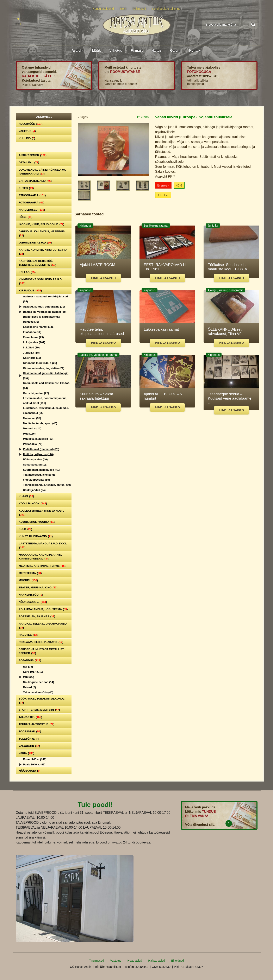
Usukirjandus (34, 490)
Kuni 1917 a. (34, 672)
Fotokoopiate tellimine (166, 9)
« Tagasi (83, 117)
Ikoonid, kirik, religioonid (42, 224)
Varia (27, 753)
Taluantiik (30, 717)
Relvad (30, 687)
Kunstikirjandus (36, 393)
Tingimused (97, 961)
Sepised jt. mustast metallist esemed (41, 651)
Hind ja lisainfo (103, 278)
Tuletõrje (29, 739)
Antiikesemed (33, 155)
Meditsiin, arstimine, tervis (42, 566)
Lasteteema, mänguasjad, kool (43, 545)
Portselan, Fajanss (37, 616)
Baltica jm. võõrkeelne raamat (45, 312)
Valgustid (29, 746)
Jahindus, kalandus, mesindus (42, 233)
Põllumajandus (35, 459)
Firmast (137, 50)
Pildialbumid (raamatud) (41, 449)
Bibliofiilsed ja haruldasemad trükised (42, 319)
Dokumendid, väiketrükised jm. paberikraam (42, 172)
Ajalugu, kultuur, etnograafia (45, 307)
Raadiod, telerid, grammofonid (43, 626)
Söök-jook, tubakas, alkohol (42, 701)
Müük (96, 50)
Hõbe (26, 217)
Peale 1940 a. (34, 764)
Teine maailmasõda (38, 692)
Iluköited (31, 347)
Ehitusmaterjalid (35, 181)
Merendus (32, 428)
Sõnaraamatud (35, 465)
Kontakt (195, 50)
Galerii (175, 50)
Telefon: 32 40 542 (136, 967)
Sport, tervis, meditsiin (39, 710)
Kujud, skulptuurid (37, 522)
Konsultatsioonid (103, 9)
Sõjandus (30, 660)
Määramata (30, 771)
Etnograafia (32, 195)
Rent (123, 9)
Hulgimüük (31, 124)
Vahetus (116, 50)
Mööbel (28, 580)
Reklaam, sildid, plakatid (41, 642)
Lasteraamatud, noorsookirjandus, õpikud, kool (45, 401)
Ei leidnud (178, 961)
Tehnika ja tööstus (37, 724)
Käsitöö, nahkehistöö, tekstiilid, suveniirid (38, 263)
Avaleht (77, 50)
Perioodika (33, 444)
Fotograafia (32, 203)
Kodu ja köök (33, 503)
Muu (29, 434)
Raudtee (28, 635)
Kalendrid (32, 358)
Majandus (32, 418)
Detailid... (29, 162)
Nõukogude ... (33, 602)
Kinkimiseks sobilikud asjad (40, 281)
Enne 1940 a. (35, 759)
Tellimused (139, 9)
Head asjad (135, 961)
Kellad (27, 272)
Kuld (26, 529)
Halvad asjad (157, 961)
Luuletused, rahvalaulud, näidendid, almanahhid (46, 410)
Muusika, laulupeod (38, 439)
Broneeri (163, 186)
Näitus (156, 50)
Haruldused (32, 210)
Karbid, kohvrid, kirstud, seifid (43, 252)
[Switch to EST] (18, 22)
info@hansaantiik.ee (108, 967)
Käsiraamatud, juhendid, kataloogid (46, 376)
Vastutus (116, 961)
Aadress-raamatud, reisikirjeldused (46, 299)
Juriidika (31, 353)
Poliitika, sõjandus (38, 454)
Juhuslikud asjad (35, 243)
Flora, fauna (33, 337)
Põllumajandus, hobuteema (43, 609)
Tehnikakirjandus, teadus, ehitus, (47, 485)
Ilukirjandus (34, 342)
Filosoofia (32, 332)
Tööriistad (30, 731)
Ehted (26, 188)
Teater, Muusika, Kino (38, 587)
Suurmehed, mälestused (41, 470)
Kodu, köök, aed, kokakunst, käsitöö (46, 385)
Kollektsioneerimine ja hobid (42, 513)
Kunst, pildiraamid (36, 536)
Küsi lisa (163, 195)
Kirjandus (30, 290)
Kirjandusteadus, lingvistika (44, 368)
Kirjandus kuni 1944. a (40, 363)
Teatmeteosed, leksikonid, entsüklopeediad (40, 477)
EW (28, 667)
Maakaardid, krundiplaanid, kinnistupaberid (40, 557)
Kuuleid (27, 138)
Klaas (26, 496)
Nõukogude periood (39, 682)
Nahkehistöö (31, 595)
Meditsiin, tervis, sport (40, 423)
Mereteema (30, 573)
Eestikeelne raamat (39, 327)
